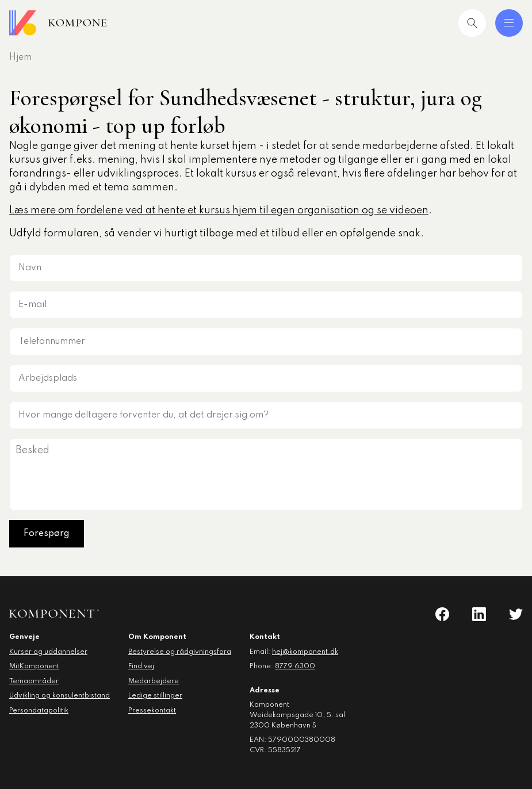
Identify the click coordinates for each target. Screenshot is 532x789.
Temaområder (34, 681)
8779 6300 (295, 667)
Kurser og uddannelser (48, 652)
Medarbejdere (154, 681)
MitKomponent (34, 667)
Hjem (20, 58)
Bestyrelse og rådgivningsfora (180, 652)
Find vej (141, 667)
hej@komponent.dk (305, 652)
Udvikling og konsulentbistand (60, 696)
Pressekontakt (152, 711)
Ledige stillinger (155, 696)
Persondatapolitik (39, 711)
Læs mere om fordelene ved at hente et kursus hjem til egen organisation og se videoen (219, 210)
